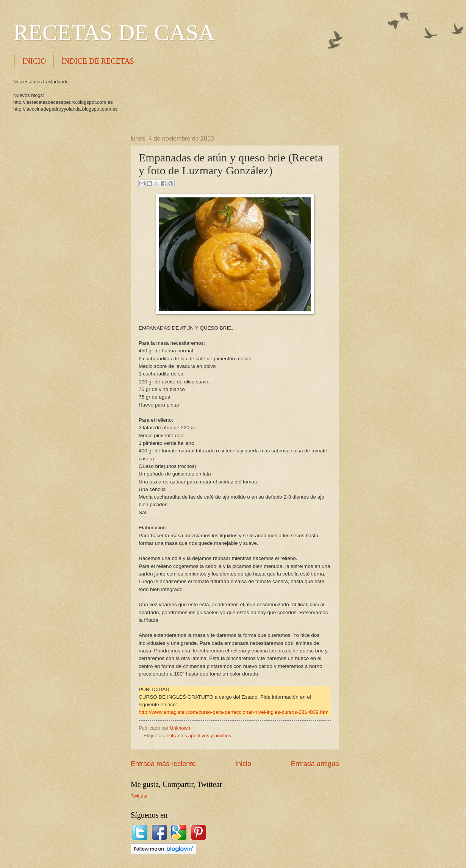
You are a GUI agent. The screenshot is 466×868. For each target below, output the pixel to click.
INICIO (34, 61)
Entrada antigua (315, 764)
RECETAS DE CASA (114, 33)
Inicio (243, 764)
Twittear (139, 796)
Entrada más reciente (163, 764)
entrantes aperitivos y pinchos (199, 736)
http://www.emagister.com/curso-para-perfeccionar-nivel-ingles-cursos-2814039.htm (234, 712)
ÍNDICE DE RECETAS (98, 61)
